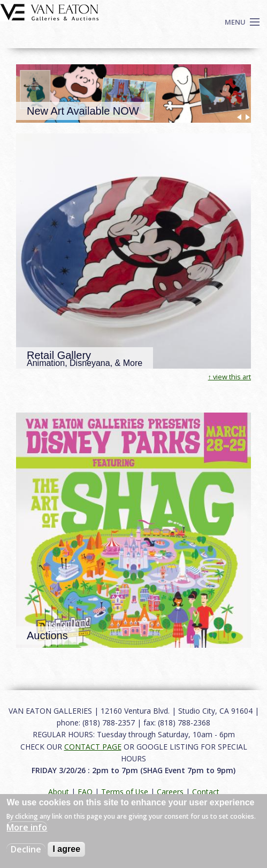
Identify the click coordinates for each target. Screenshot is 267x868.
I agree (66, 849)
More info (27, 827)
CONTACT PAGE (93, 747)
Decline (26, 849)
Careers (170, 792)
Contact (206, 792)
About (59, 792)
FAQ (85, 792)
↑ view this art (230, 377)
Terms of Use (125, 792)
